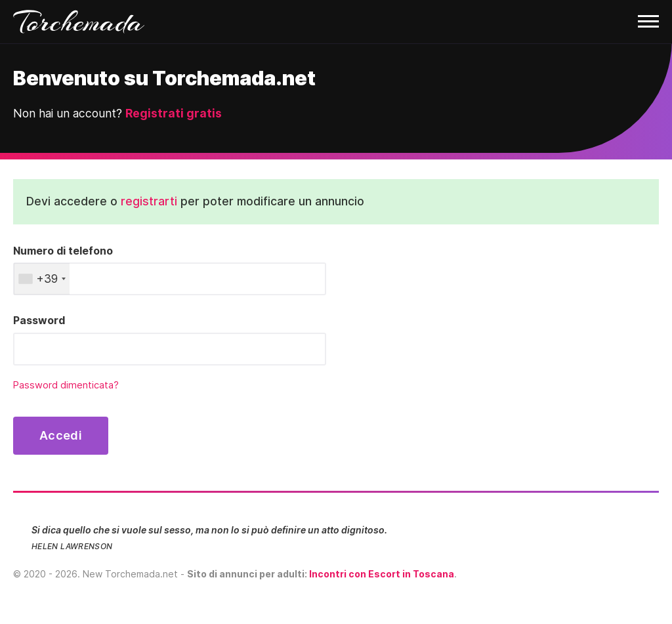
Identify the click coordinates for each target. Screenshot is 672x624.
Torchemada (79, 22)
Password (39, 320)
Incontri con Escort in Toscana (382, 574)
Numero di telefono (63, 251)
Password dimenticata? (66, 385)
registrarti (149, 201)
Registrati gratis (174, 113)
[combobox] (42, 279)
